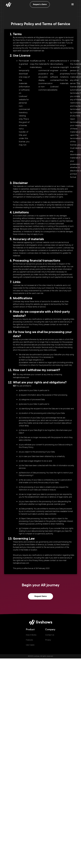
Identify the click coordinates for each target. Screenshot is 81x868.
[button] (73, 4)
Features (29, 640)
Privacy (48, 640)
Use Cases (30, 645)
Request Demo (41, 596)
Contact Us (50, 635)
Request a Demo (40, 4)
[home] (8, 4)
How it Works (31, 635)
